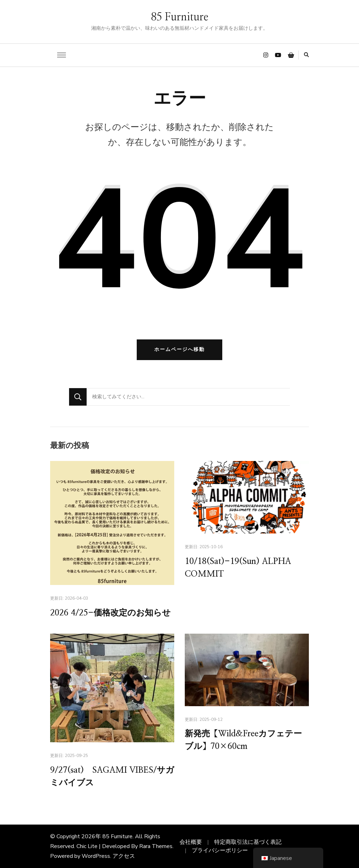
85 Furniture (179, 17)
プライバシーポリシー (220, 850)
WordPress (96, 856)
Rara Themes (156, 846)
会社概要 (191, 842)
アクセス (124, 856)
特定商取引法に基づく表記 (248, 842)
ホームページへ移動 (179, 349)
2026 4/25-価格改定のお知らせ (110, 613)
